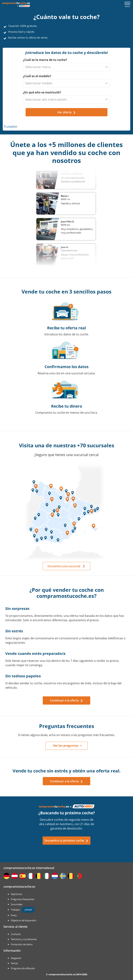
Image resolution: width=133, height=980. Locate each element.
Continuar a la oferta (67, 700)
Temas (14, 963)
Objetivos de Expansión (24, 920)
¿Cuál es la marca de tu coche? (45, 60)
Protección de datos (22, 944)
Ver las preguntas (66, 746)
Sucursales (17, 904)
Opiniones (16, 894)
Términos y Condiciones (24, 939)
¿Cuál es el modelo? (37, 76)
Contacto (16, 934)
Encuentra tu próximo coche (66, 840)
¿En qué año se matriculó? (42, 92)
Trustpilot (10, 127)
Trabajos (15, 910)
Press (14, 915)
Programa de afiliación (23, 968)
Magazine (16, 958)
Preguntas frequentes (23, 899)
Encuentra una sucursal (64, 566)
